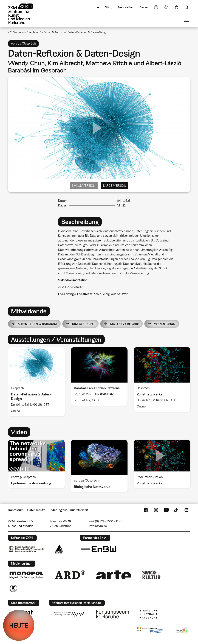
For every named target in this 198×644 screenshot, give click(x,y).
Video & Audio (53, 32)
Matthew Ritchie (125, 324)
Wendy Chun (165, 324)
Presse (143, 7)
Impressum (16, 510)
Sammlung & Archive (26, 32)
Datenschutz (36, 510)
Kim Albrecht (83, 324)
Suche (186, 7)
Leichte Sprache (156, 7)
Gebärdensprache (166, 7)
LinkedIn (186, 510)
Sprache (176, 7)
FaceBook (146, 510)
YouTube (166, 510)
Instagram (156, 510)
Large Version (115, 186)
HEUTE (19, 625)
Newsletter (126, 7)
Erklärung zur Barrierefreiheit (68, 510)
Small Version (84, 186)
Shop (109, 7)
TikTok (176, 510)
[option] (36, 382)
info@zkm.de (98, 526)
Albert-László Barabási (37, 324)
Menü (186, 20)
